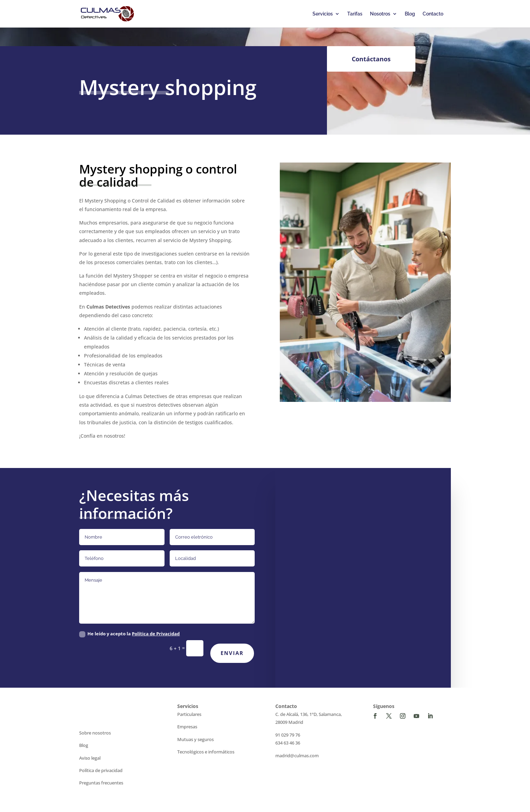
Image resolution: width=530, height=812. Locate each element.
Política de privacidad (101, 770)
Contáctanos (371, 59)
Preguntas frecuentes (101, 783)
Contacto (433, 14)
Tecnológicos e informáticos (206, 752)
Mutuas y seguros (195, 739)
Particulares (189, 714)
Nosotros (380, 14)
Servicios (323, 14)
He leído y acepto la (129, 634)
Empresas (187, 727)
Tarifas (355, 14)
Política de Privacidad (156, 634)
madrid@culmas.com (297, 756)
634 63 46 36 (288, 743)
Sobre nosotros (95, 733)
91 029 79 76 (288, 735)
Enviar (232, 653)
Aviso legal (90, 758)
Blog (410, 14)
